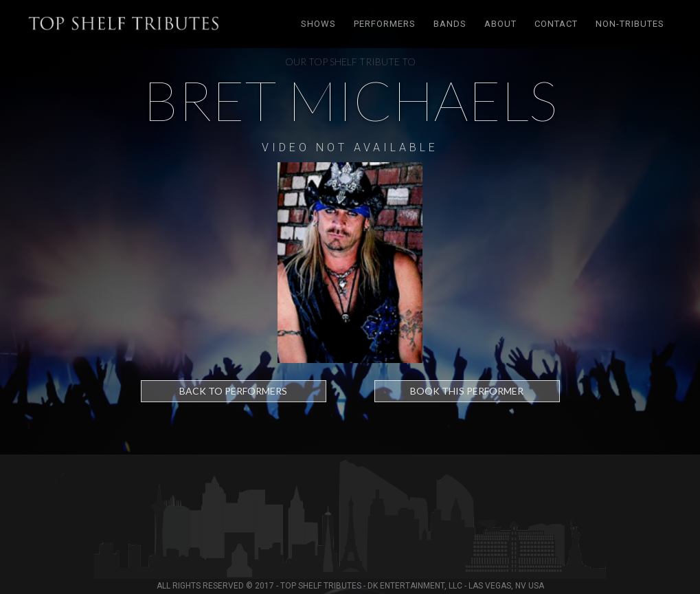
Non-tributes (630, 24)
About (500, 24)
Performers (385, 24)
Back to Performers (233, 391)
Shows (318, 24)
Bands (450, 24)
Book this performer (467, 391)
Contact (556, 24)
